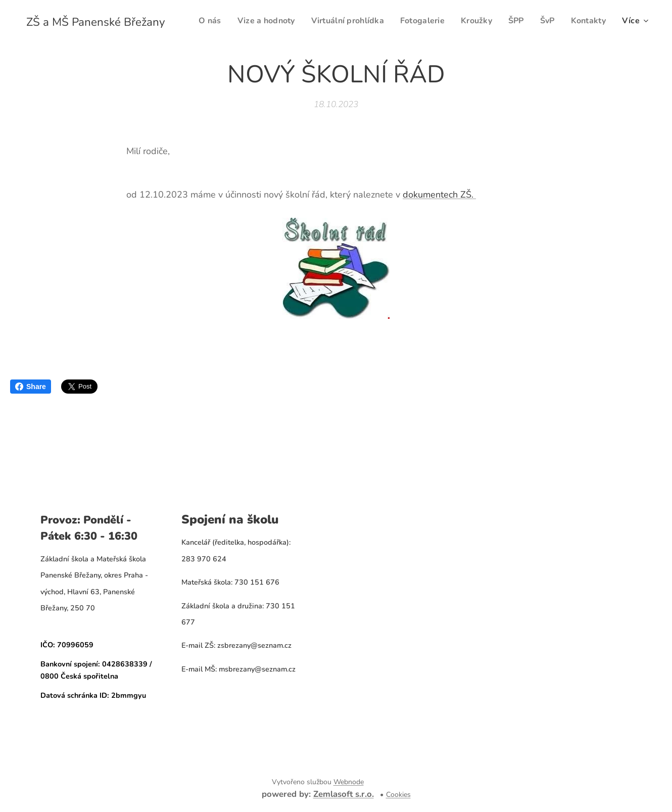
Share (31, 387)
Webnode (349, 782)
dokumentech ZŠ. (439, 195)
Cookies (398, 795)
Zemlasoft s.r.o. (344, 794)
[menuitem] (248, 21)
